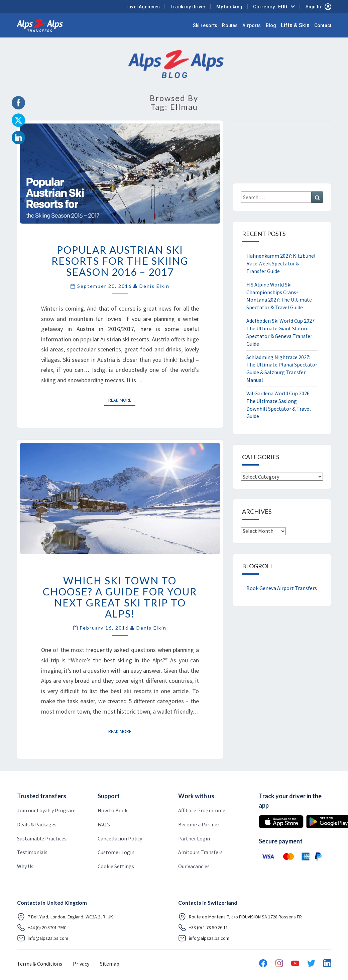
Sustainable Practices (42, 838)
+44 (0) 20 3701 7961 (42, 927)
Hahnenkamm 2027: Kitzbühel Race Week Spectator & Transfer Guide (281, 263)
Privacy (81, 964)
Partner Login (194, 838)
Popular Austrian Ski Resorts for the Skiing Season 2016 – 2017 (120, 261)
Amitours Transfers (200, 852)
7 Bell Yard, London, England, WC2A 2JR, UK (65, 917)
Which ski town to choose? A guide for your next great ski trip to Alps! (120, 597)
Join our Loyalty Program (46, 810)
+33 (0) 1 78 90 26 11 (203, 927)
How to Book (112, 810)
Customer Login (116, 852)
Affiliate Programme (202, 810)
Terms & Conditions (40, 964)
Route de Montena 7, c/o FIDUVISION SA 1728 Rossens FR (240, 917)
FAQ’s (104, 824)
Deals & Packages (37, 824)
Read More (122, 400)
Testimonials (32, 852)
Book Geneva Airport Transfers (282, 588)
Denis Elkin (154, 286)
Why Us (25, 866)
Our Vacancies (194, 866)
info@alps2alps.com (43, 938)
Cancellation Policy (120, 838)
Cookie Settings (116, 866)
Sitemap (110, 964)
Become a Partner (199, 824)
